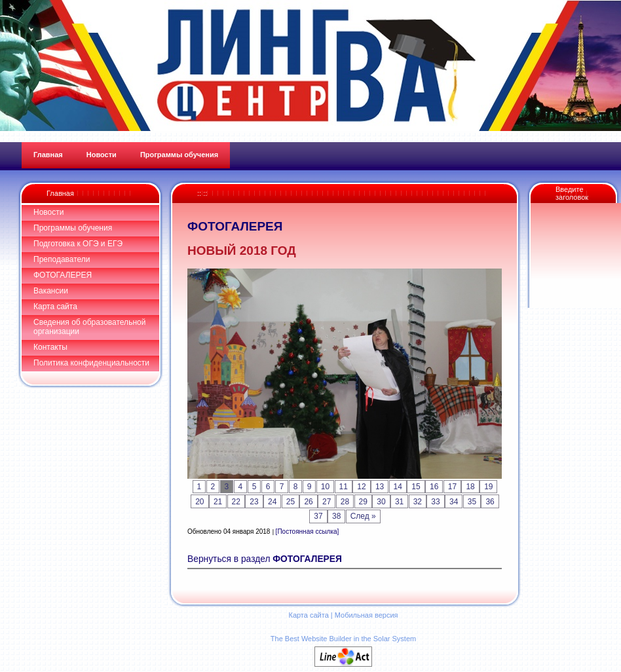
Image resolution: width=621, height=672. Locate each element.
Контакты (50, 347)
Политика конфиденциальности (91, 363)
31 (399, 502)
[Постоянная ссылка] (308, 532)
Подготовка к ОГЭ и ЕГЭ (78, 244)
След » (363, 516)
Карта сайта (55, 307)
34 (454, 502)
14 (398, 487)
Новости (48, 212)
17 (452, 487)
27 (327, 502)
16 (434, 487)
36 (490, 502)
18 (470, 487)
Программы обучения (73, 228)
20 (199, 502)
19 (488, 487)
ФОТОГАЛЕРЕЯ (63, 275)
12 (361, 487)
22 (236, 502)
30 (381, 502)
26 (308, 502)
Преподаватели (62, 259)
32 (418, 502)
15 (416, 487)
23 (254, 502)
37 (318, 516)
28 (345, 502)
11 (344, 487)
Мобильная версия (367, 615)
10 (325, 487)
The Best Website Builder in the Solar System (343, 639)
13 (380, 487)
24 (272, 502)
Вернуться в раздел (265, 559)
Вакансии (51, 291)
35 (472, 502)
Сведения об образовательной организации (89, 327)
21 (218, 502)
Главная (60, 193)
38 (336, 516)
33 (435, 502)
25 (291, 502)
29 (363, 502)
